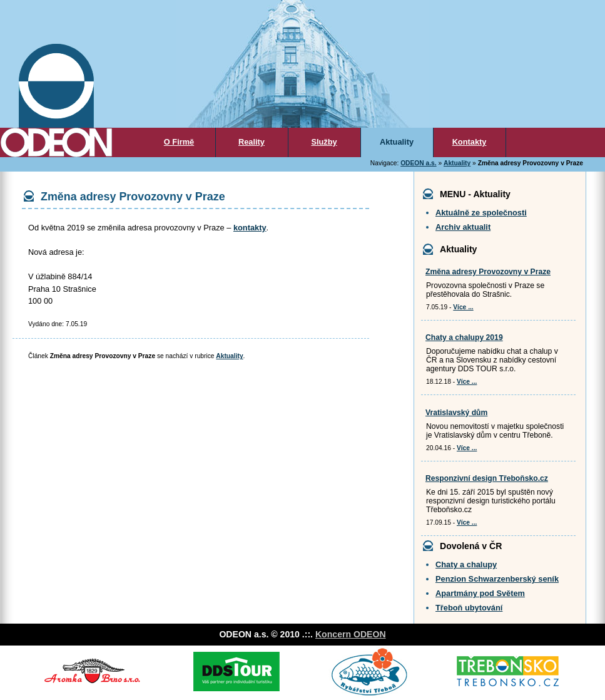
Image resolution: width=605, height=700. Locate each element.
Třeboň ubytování (469, 608)
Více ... (463, 307)
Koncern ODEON (351, 634)
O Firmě (179, 142)
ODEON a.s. (418, 163)
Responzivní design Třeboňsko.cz (487, 478)
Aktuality (397, 142)
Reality (252, 142)
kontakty (250, 228)
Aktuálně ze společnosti (481, 213)
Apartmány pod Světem (480, 593)
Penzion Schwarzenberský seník (497, 579)
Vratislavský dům (456, 413)
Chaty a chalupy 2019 (464, 337)
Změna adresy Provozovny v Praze (488, 272)
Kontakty (470, 142)
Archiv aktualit (463, 227)
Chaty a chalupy (466, 564)
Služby (324, 142)
